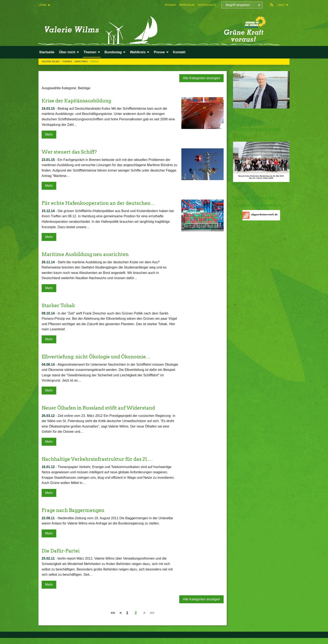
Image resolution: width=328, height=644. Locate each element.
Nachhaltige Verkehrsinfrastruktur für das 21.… (100, 459)
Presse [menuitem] (159, 52)
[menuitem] (170, 5)
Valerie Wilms (51, 61)
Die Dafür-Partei (62, 551)
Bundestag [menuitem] (113, 52)
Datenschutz (207, 5)
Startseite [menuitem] (47, 52)
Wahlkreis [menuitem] (138, 52)
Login (42, 5)
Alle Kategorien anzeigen (201, 78)
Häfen (95, 61)
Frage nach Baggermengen (75, 510)
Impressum (187, 5)
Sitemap (170, 5)
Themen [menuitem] (90, 52)
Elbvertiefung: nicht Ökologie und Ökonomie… (99, 357)
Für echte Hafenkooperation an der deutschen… (101, 203)
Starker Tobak (59, 305)
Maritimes (82, 61)
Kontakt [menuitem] (179, 52)
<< (113, 613)
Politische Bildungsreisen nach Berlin (258, 129)
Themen (68, 61)
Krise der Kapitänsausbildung (78, 101)
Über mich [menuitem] (67, 52)
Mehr (49, 134)
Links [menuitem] (281, 5)
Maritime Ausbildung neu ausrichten (88, 254)
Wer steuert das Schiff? (70, 152)
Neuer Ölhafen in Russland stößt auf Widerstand (101, 408)
